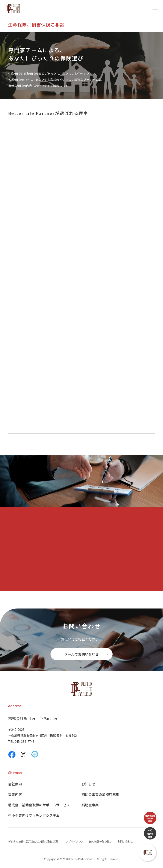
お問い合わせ (125, 841)
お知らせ (88, 784)
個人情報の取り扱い (101, 841)
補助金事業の (100, 794)
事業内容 (15, 794)
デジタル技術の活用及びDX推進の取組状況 (33, 841)
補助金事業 (90, 805)
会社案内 (15, 784)
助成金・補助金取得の (39, 805)
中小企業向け (34, 815)
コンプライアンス (73, 841)
